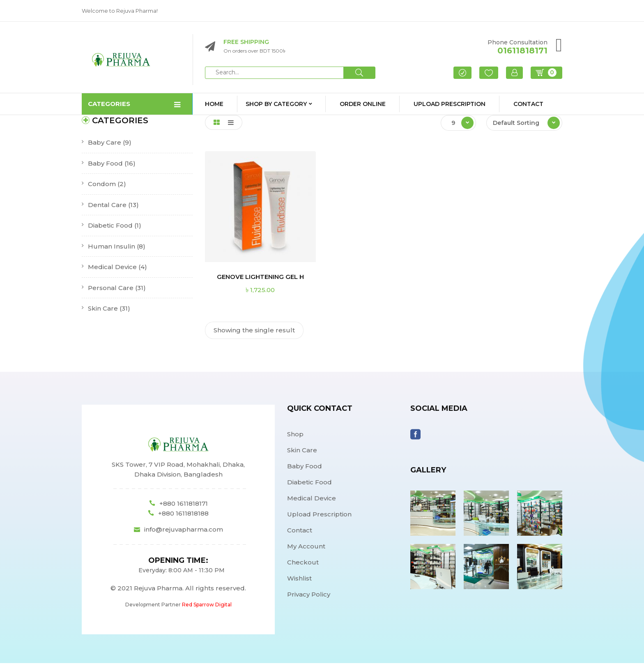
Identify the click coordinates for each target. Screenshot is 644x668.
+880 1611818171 (184, 508)
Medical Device (112, 272)
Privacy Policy (309, 599)
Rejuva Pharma (158, 593)
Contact (300, 535)
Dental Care (107, 209)
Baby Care (105, 147)
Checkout (303, 567)
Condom (102, 189)
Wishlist (299, 583)
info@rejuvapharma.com (184, 534)
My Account (306, 551)
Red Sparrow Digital (207, 609)
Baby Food (105, 168)
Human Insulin (112, 251)
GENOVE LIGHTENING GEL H (260, 282)
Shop (295, 439)
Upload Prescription (319, 519)
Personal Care (111, 292)
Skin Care (103, 313)
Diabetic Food (110, 230)
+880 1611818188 (183, 518)
